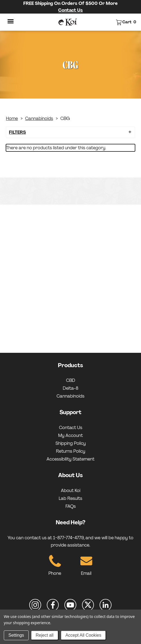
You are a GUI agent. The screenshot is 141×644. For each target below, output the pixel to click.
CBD (71, 380)
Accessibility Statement (70, 459)
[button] (70, 132)
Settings (16, 635)
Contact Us (70, 10)
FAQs (71, 506)
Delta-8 (70, 388)
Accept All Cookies (83, 635)
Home (12, 118)
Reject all (45, 635)
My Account (70, 435)
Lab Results (70, 498)
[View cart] (126, 22)
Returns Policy (71, 451)
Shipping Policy (71, 443)
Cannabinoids (39, 118)
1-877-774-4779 (68, 538)
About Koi (71, 491)
